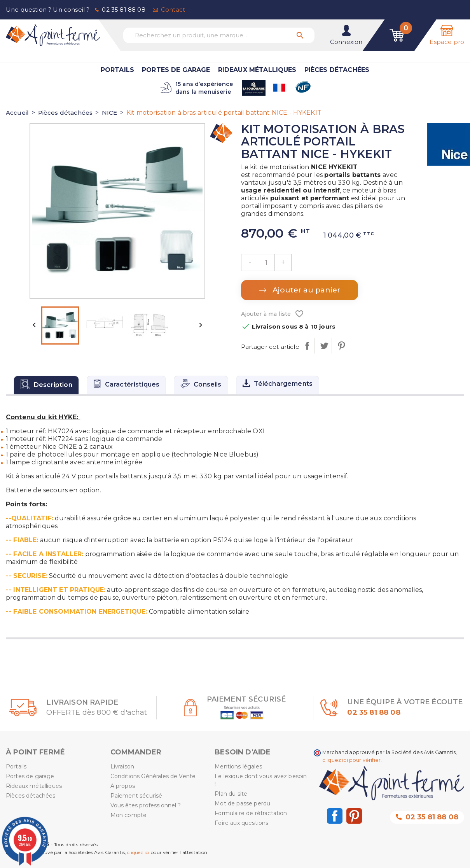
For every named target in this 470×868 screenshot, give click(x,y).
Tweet (324, 346)
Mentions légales (238, 766)
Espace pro (447, 42)
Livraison (122, 766)
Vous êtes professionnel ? (146, 805)
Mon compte (129, 815)
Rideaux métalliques (257, 70)
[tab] (46, 385)
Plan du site (231, 794)
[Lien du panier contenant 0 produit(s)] (397, 35)
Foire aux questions (241, 823)
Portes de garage (176, 70)
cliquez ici (138, 852)
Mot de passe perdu (242, 803)
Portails (117, 70)
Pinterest (341, 346)
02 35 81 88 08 (123, 10)
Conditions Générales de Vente (153, 776)
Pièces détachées (337, 70)
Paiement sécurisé (136, 796)
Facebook (335, 816)
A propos (123, 786)
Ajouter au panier (305, 290)
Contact (173, 10)
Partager (307, 346)
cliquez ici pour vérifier (351, 760)
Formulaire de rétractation (251, 813)
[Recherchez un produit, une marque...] (219, 35)
